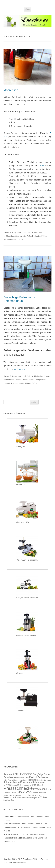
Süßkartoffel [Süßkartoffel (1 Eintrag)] (8, 795)
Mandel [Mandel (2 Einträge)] (8, 785)
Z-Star (41, 166)
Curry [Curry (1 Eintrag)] (27, 778)
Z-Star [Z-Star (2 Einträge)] (44, 797)
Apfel (29, 236)
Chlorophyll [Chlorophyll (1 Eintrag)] (20, 778)
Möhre (44, 236)
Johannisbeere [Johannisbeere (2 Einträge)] (12, 782)
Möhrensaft (11, 90)
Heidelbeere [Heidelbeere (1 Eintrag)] (23, 780)
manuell (7, 383)
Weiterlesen (21, 369)
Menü (28, 9)
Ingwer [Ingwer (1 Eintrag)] (49, 780)
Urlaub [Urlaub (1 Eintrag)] (20, 795)
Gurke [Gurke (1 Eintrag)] (16, 780)
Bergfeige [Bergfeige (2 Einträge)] (38, 774)
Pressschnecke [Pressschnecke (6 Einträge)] (18, 788)
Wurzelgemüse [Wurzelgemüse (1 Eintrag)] (34, 798)
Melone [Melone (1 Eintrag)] (21, 785)
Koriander (36, 236)
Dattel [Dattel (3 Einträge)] (33, 777)
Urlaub (28, 383)
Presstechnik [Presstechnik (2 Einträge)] (40, 789)
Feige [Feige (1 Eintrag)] (5, 780)
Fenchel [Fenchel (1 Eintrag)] (11, 780)
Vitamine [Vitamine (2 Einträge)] (36, 795)
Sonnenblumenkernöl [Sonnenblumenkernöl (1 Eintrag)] (39, 793)
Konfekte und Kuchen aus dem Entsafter (28, 834)
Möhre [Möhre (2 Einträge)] (33, 785)
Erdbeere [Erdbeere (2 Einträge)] (43, 777)
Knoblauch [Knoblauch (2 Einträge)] (26, 782)
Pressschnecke (10, 240)
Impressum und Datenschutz (15, 863)
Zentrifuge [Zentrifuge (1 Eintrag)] (7, 800)
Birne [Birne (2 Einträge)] (47, 774)
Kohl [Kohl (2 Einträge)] (35, 782)
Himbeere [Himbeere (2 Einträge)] (33, 780)
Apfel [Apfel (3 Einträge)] (16, 774)
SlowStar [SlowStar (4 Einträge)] (24, 792)
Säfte (40, 233)
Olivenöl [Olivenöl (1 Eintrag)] (40, 785)
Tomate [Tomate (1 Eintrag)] (15, 795)
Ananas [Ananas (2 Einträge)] (8, 774)
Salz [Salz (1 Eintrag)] (9, 793)
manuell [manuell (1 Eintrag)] (15, 785)
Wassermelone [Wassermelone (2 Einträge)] (12, 797)
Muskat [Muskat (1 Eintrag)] (26, 785)
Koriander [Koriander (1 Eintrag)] (41, 782)
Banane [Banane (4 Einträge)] (26, 774)
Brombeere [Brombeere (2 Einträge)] (10, 777)
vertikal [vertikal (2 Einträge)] (27, 795)
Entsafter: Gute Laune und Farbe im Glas (30, 824)
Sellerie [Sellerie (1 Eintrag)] (13, 793)
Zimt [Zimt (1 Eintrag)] (13, 800)
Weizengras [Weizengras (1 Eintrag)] (24, 798)
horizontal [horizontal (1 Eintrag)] (43, 780)
